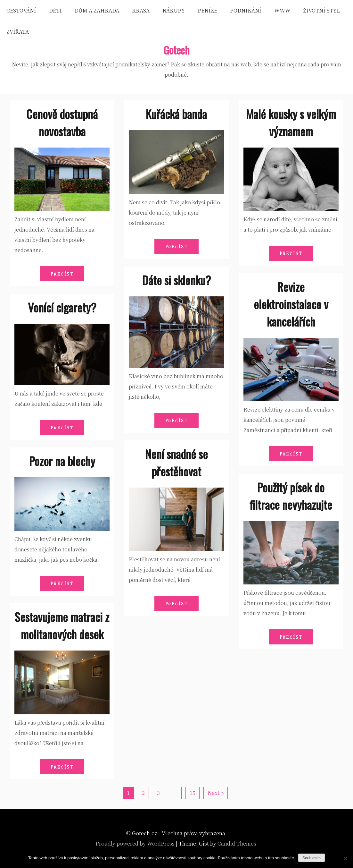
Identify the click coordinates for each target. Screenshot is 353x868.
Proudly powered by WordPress (135, 843)
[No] (345, 858)
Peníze (207, 10)
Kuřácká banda (176, 114)
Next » (216, 793)
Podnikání (246, 10)
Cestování (21, 10)
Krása (141, 10)
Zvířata (18, 32)
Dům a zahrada (97, 10)
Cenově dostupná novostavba (62, 122)
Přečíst (62, 274)
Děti (55, 10)
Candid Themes (237, 843)
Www (282, 10)
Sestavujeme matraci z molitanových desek (62, 625)
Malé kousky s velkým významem (291, 122)
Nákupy (174, 10)
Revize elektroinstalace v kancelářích (291, 304)
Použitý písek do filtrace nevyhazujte (291, 496)
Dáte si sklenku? (176, 280)
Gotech (176, 50)
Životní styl (322, 10)
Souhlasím (312, 858)
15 (193, 793)
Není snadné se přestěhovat (176, 462)
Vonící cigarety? (62, 307)
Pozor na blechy (62, 461)
